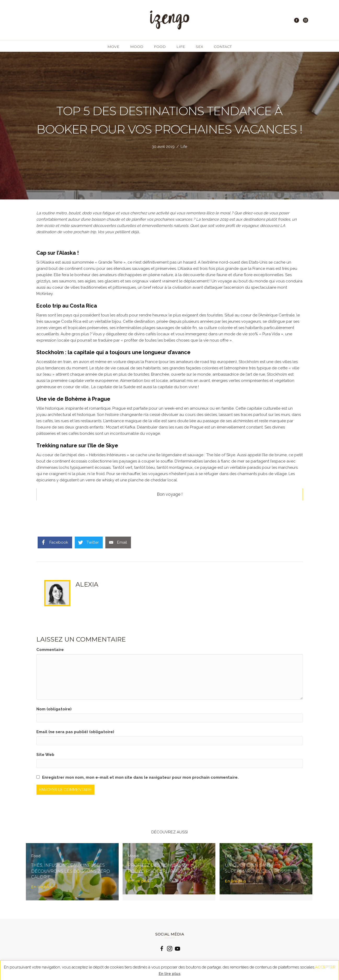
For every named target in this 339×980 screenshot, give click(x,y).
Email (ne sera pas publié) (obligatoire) (75, 732)
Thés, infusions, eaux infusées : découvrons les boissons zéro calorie (71, 871)
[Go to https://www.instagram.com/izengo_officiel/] (170, 949)
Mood (137, 47)
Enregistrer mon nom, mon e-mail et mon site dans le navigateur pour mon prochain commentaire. (140, 777)
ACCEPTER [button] (325, 967)
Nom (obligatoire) (54, 709)
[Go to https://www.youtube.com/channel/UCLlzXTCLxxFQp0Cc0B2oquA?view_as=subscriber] (177, 949)
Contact (223, 47)
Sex (199, 47)
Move (113, 47)
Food (160, 47)
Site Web (45, 755)
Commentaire (50, 650)
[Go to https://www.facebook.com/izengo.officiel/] (162, 949)
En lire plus (44, 887)
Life (181, 47)
